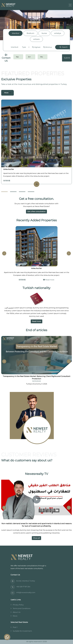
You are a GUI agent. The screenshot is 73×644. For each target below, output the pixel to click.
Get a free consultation (36, 212)
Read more (49, 280)
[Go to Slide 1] (4, 192)
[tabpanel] (36, 47)
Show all (36, 538)
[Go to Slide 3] (22, 192)
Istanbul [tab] (16, 33)
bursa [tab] (44, 33)
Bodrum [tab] (30, 33)
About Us (17, 612)
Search (64, 47)
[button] (69, 253)
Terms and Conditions (22, 608)
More (6, 93)
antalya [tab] (58, 33)
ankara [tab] (36, 39)
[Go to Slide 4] (31, 192)
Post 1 (15, 627)
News (15, 616)
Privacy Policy (18, 605)
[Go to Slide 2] (13, 192)
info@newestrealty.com (26, 592)
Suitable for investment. (22, 631)
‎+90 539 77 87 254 (23, 587)
